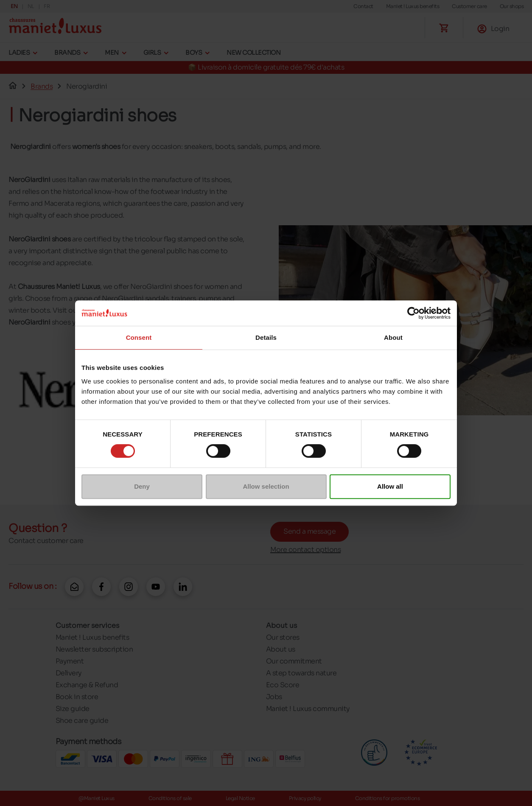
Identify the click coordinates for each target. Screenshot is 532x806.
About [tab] (393, 337)
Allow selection (266, 486)
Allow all (390, 486)
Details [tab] (266, 337)
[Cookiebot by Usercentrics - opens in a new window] (413, 313)
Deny (142, 486)
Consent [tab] (139, 337)
